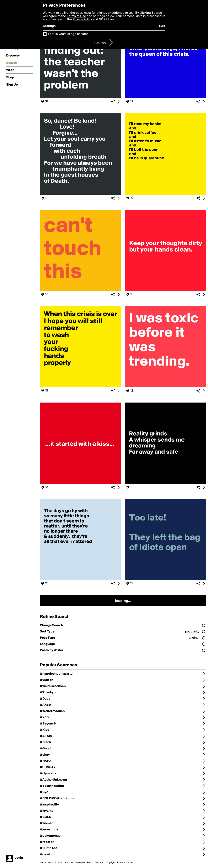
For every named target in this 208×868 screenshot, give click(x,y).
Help (50, 863)
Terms (130, 863)
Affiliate (68, 863)
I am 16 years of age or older (68, 34)
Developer (80, 863)
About (43, 863)
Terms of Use (76, 16)
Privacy (121, 863)
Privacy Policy (82, 20)
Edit (162, 26)
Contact (99, 863)
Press (90, 863)
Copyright (110, 863)
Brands (59, 863)
